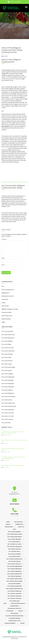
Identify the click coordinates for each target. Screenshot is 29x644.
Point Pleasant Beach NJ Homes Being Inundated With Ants (13, 458)
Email (3, 265)
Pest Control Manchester (8, 387)
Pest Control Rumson (7, 400)
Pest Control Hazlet (6, 357)
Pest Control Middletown (8, 393)
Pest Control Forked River (8, 351)
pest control (5, 148)
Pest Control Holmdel (7, 361)
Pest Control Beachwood (8, 338)
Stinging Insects (5, 293)
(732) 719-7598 (13, 2)
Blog (14, 529)
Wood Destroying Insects (8, 290)
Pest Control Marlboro (7, 341)
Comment (4, 239)
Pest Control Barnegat (7, 331)
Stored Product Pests (7, 316)
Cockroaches (5, 299)
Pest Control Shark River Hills (9, 406)
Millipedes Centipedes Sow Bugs (10, 309)
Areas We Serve (9, 527)
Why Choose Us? (19, 522)
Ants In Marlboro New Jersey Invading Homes (13, 449)
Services (8, 524)
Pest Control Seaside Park (8, 403)
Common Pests (19, 524)
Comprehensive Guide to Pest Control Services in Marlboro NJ (13, 432)
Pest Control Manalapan (8, 380)
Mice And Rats (5, 306)
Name (3, 258)
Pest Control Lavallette (7, 374)
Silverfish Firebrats (6, 319)
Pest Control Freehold (7, 354)
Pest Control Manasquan (8, 383)
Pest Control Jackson (7, 370)
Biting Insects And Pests (8, 296)
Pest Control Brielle (6, 344)
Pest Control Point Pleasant (8, 396)
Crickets (4, 303)
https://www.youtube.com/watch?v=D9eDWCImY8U (14, 182)
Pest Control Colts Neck (8, 348)
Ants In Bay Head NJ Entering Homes (13, 465)
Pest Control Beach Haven (8, 335)
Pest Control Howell (7, 364)
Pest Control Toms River (8, 413)
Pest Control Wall (6, 423)
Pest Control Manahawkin (8, 377)
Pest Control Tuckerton (7, 419)
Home (8, 522)
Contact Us (21, 527)
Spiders (3, 322)
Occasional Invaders (7, 312)
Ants (10, 97)
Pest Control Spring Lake (8, 410)
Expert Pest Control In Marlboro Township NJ (14, 441)
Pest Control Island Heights (8, 367)
